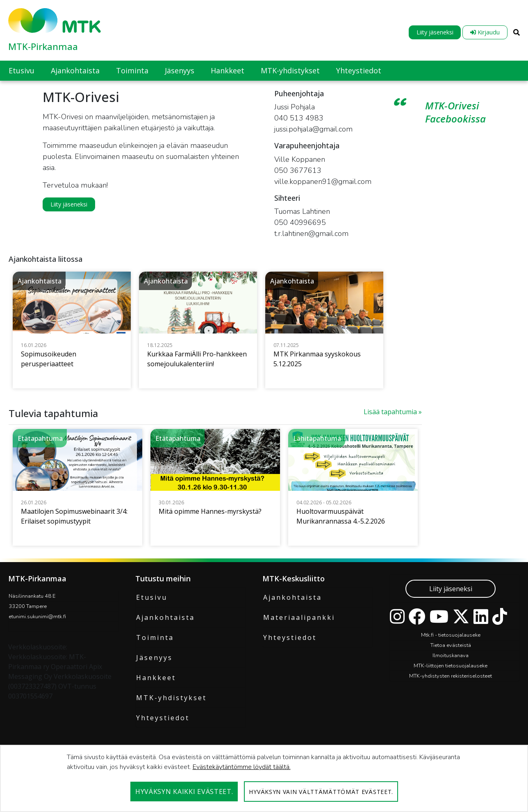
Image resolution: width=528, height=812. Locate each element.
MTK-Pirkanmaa (43, 46)
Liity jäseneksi (435, 32)
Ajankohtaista (165, 617)
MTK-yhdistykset (171, 698)
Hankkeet (156, 678)
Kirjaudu (485, 32)
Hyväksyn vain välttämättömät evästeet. (321, 792)
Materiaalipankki (299, 617)
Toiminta (155, 637)
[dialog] (264, 778)
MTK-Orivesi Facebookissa (455, 112)
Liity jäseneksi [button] (69, 204)
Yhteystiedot (163, 718)
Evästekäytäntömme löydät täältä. (242, 767)
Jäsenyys (154, 658)
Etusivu (152, 597)
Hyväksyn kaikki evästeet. (184, 792)
